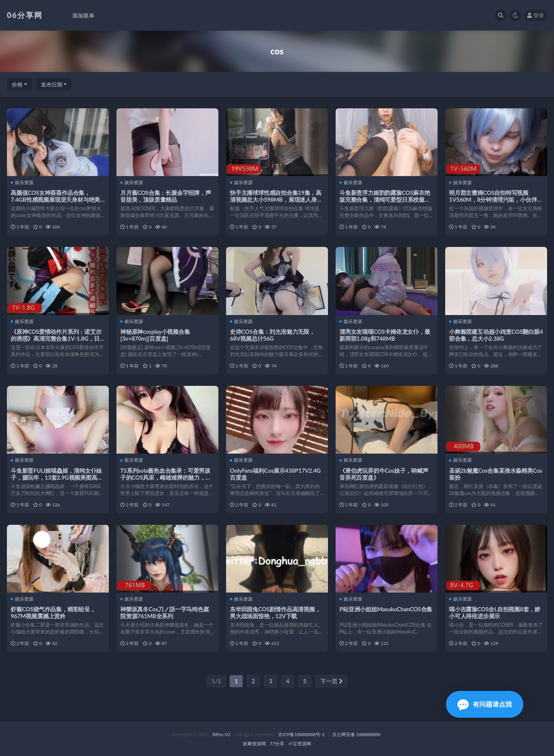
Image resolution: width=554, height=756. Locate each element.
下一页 (331, 681)
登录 (536, 15)
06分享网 (25, 15)
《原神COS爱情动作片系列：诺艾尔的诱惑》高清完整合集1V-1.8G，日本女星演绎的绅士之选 (56, 338)
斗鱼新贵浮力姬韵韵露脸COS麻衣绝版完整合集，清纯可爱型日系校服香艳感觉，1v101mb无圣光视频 (385, 199)
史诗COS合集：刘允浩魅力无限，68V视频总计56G (272, 335)
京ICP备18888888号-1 (302, 734)
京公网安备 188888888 (356, 734)
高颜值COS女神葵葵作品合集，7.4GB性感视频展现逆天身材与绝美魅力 (55, 199)
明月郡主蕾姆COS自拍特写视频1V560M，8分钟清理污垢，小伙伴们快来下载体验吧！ (496, 199)
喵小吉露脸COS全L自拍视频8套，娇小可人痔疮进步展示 (495, 612)
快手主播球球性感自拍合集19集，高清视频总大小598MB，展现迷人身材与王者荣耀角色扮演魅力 (276, 199)
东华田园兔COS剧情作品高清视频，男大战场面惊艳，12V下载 (275, 612)
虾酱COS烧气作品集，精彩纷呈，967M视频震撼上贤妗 (53, 612)
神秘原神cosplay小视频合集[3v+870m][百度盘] (155, 335)
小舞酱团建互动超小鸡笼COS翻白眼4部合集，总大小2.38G (496, 335)
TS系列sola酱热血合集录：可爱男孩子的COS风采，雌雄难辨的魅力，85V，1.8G (165, 477)
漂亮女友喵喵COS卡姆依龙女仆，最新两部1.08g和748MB (385, 335)
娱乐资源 (22, 183)
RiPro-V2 (221, 734)
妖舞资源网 (254, 744)
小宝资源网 (300, 744)
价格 (17, 84)
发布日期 (52, 84)
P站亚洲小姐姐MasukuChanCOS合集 (386, 609)
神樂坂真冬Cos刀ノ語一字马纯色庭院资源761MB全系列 (165, 612)
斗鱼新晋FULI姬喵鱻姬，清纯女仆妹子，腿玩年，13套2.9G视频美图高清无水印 (57, 477)
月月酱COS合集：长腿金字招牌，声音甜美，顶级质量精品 (166, 196)
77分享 (277, 744)
